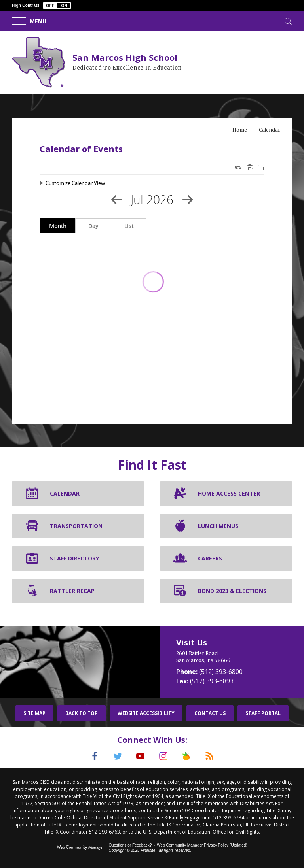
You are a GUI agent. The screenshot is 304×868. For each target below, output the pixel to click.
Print (250, 167)
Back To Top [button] (82, 713)
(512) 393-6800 (221, 672)
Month (58, 226)
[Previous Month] (116, 200)
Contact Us (210, 713)
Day (93, 226)
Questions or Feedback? (130, 845)
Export (261, 167)
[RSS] (209, 756)
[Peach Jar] (186, 756)
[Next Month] (188, 200)
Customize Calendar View (75, 183)
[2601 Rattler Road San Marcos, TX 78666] (232, 657)
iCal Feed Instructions (238, 167)
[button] (57, 6)
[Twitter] (118, 756)
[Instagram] (163, 756)
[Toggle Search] (287, 21)
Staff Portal (263, 713)
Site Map (34, 713)
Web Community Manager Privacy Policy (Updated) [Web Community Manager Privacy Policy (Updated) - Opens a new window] (202, 845)
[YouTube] (141, 756)
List (129, 226)
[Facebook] (95, 756)
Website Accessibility (146, 713)
